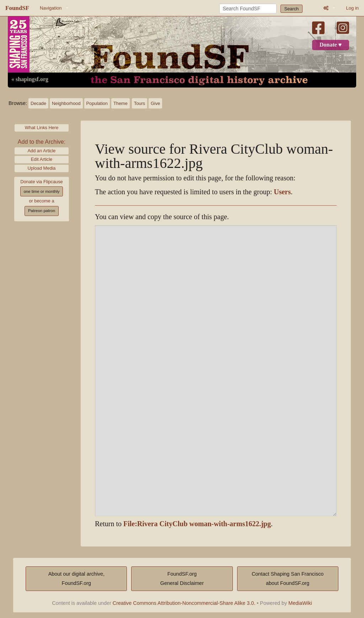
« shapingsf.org (30, 79)
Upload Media (42, 168)
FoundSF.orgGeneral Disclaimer (182, 579)
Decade (38, 103)
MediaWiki (300, 603)
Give (155, 103)
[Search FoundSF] (248, 9)
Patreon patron (42, 211)
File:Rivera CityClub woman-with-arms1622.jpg (197, 524)
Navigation (51, 8)
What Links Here (42, 128)
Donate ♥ (331, 45)
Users (282, 192)
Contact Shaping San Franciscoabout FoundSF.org (288, 579)
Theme (121, 103)
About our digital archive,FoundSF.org (76, 579)
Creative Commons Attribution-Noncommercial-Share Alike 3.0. (184, 603)
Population (97, 103)
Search (292, 9)
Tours (140, 103)
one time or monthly (41, 191)
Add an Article (42, 151)
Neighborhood (66, 103)
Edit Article (42, 159)
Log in (352, 8)
